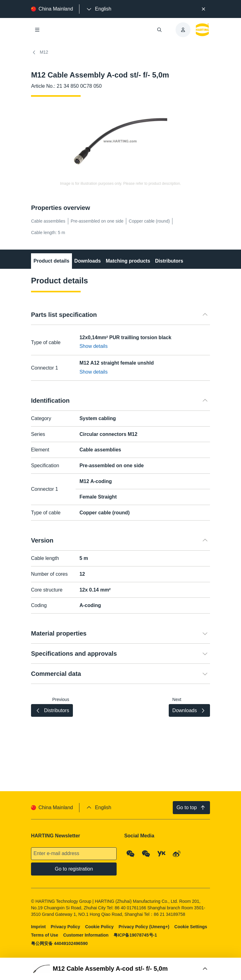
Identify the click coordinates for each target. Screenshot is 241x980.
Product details (51, 261)
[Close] (203, 9)
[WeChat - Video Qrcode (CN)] (146, 854)
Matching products (128, 261)
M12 (40, 52)
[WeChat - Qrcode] (131, 854)
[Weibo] (177, 854)
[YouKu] (162, 854)
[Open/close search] (159, 30)
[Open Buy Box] (120, 969)
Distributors (169, 261)
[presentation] (98, 9)
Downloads (88, 261)
